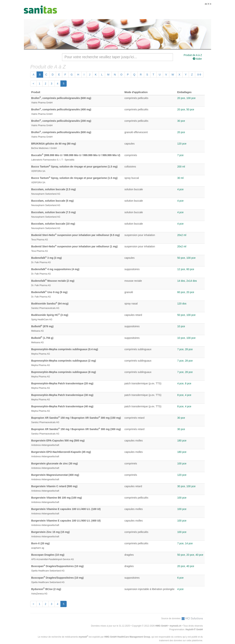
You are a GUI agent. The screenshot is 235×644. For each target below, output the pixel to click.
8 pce (188, 383)
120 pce (182, 144)
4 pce (180, 189)
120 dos (182, 304)
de (206, 4)
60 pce (190, 269)
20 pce (181, 98)
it (211, 4)
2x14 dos (192, 281)
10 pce (181, 326)
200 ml (181, 167)
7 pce (180, 155)
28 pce (189, 349)
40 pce (199, 555)
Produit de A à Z (193, 55)
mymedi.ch (175, 626)
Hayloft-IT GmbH (194, 629)
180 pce (182, 441)
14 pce (189, 543)
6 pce (180, 578)
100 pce (191, 98)
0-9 (199, 75)
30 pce (181, 121)
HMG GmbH (161, 626)
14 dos (181, 281)
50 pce (190, 109)
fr (209, 4)
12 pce (181, 269)
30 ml (180, 178)
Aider (197, 59)
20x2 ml (182, 235)
